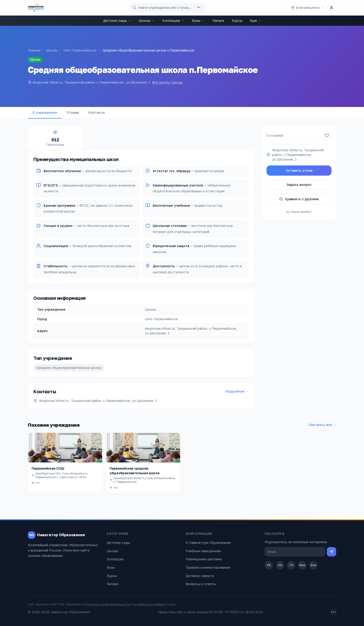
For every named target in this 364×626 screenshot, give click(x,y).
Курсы (237, 21)
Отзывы (73, 112)
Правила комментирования (208, 567)
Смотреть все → (322, 425)
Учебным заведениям (203, 551)
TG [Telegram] (291, 565)
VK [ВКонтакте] (269, 565)
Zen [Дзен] (314, 565)
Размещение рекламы (204, 559)
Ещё (256, 21)
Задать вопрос (299, 185)
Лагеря (218, 21)
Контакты (97, 112)
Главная (34, 50)
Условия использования (149, 604)
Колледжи (173, 21)
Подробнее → (237, 391)
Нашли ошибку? (299, 212)
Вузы (198, 21)
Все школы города (167, 82)
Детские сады (117, 21)
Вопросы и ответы (201, 584)
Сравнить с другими (299, 199)
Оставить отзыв (299, 170)
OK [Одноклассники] (280, 565)
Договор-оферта (200, 576)
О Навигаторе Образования (208, 543)
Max (302, 565)
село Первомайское (80, 50)
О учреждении (45, 112)
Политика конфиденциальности (108, 604)
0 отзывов (275, 135)
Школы (147, 21)
